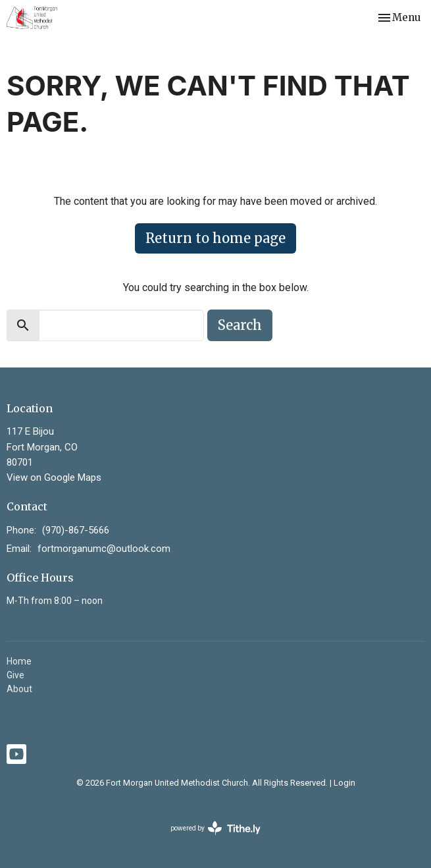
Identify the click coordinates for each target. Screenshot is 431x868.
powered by (216, 828)
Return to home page (216, 238)
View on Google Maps (54, 477)
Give (15, 675)
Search (240, 325)
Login (344, 783)
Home (19, 661)
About (19, 689)
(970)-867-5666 (76, 530)
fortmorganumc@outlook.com (104, 549)
